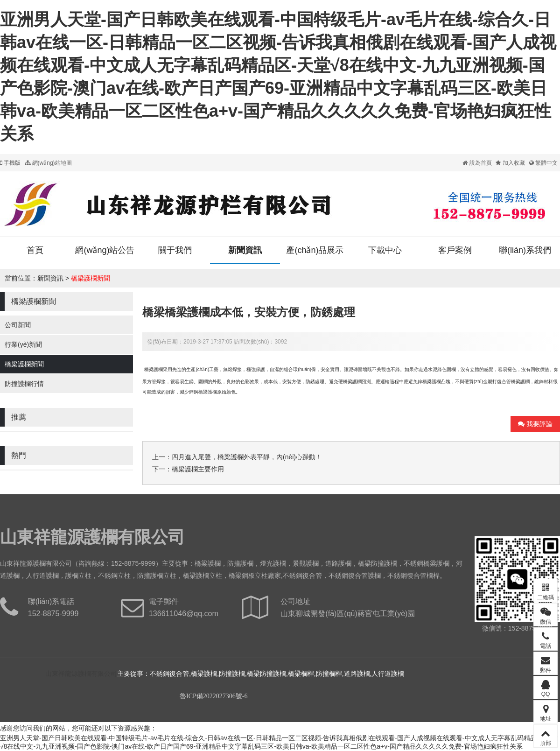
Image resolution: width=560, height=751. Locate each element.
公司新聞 (18, 325)
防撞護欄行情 (24, 384)
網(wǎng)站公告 (105, 250)
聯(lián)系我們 (525, 250)
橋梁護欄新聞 (91, 278)
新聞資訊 (245, 250)
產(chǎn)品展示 (315, 250)
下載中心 (385, 250)
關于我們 (175, 250)
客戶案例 (455, 250)
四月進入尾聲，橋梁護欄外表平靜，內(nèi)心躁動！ (247, 457)
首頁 (35, 250)
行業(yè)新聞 (23, 344)
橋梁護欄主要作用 (198, 469)
